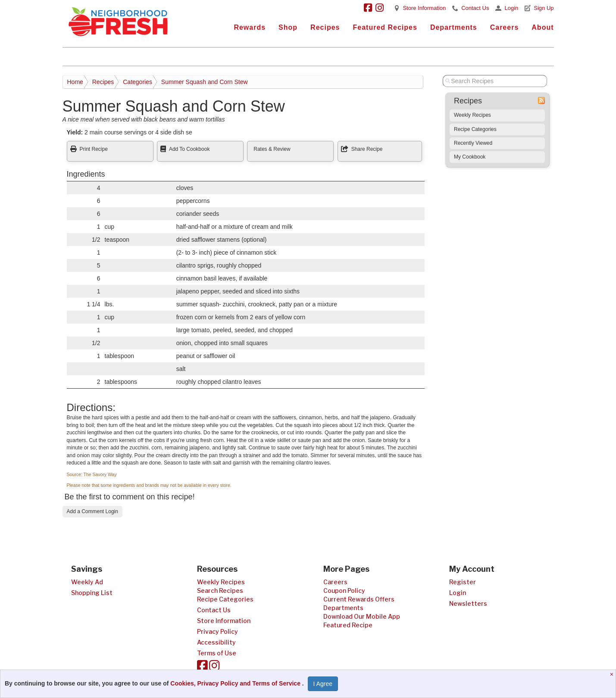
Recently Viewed (473, 143)
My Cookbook (470, 157)
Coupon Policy (344, 590)
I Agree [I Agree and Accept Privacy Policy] (323, 684)
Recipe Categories (475, 129)
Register (463, 582)
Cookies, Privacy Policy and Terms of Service (236, 683)
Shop (288, 27)
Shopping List (92, 593)
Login (511, 8)
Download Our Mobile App (362, 616)
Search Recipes (220, 590)
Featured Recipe (348, 625)
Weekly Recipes (472, 115)
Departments (454, 27)
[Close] (613, 674)
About (543, 27)
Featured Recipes (385, 27)
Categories (138, 82)
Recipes (325, 27)
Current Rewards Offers (359, 599)
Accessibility (216, 642)
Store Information (424, 8)
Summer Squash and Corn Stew (205, 82)
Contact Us (475, 8)
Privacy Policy (217, 631)
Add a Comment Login (92, 511)
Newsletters (468, 603)
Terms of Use (217, 653)
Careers (505, 27)
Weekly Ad (87, 582)
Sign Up (544, 8)
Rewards (250, 27)
